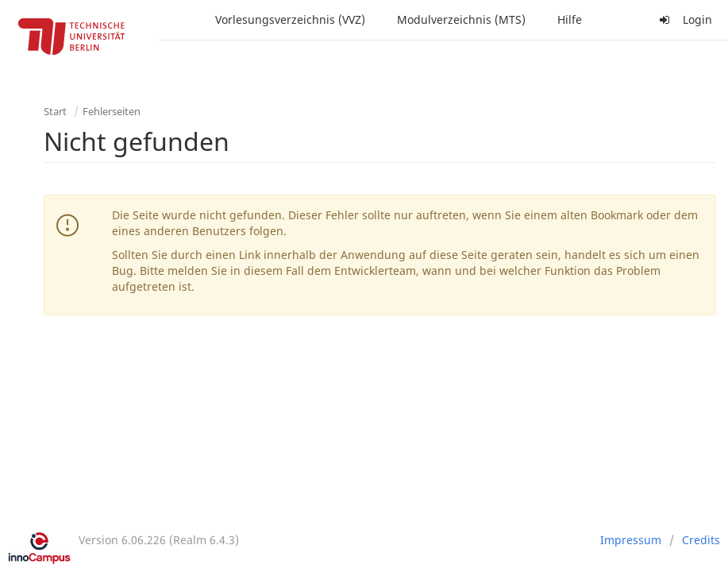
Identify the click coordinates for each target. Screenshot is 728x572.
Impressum (631, 540)
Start (55, 111)
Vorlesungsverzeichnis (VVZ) (290, 19)
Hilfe (570, 19)
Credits (701, 540)
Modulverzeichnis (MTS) (461, 19)
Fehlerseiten (112, 111)
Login (684, 19)
